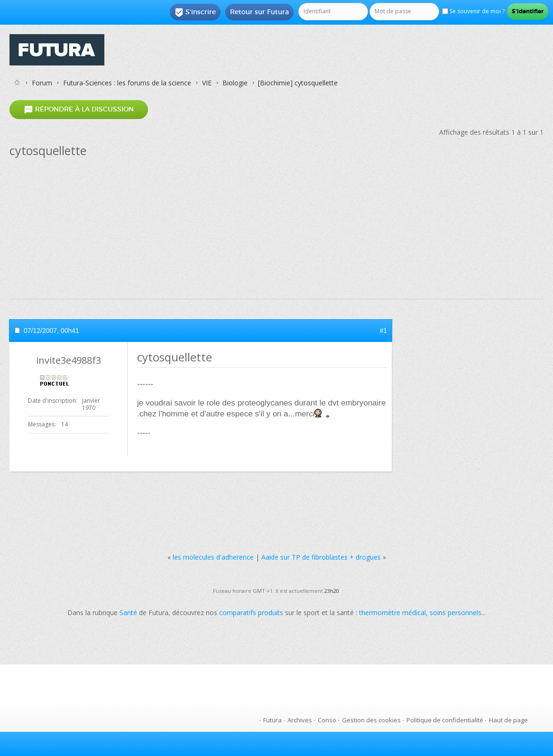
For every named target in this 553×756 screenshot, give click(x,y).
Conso (327, 720)
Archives (300, 720)
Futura (272, 720)
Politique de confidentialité (445, 720)
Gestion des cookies (371, 720)
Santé (128, 613)
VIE (207, 83)
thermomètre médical (392, 613)
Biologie (235, 83)
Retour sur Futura (259, 12)
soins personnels (456, 613)
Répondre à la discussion (79, 109)
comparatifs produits (251, 613)
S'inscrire (195, 12)
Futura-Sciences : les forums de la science (127, 83)
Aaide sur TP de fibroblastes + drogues (321, 557)
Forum (42, 83)
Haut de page (508, 720)
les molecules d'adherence (213, 557)
